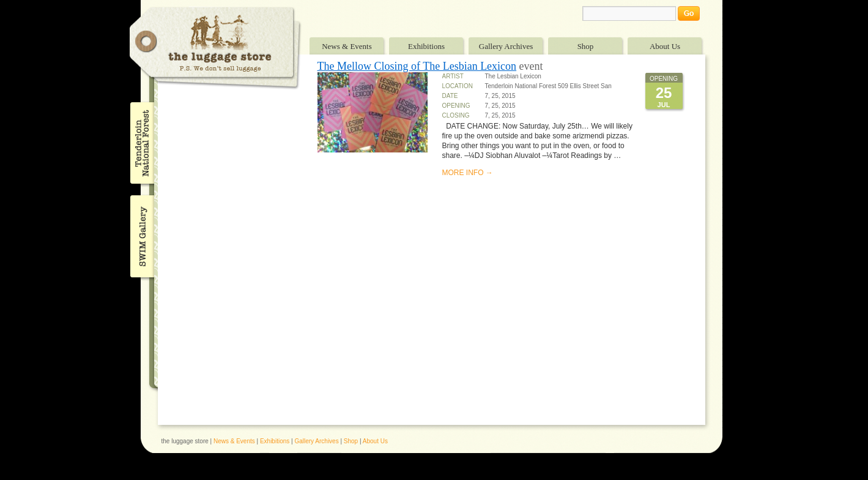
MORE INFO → (468, 173)
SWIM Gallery (141, 234)
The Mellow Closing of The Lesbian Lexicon (417, 66)
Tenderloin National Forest (141, 143)
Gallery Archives (506, 46)
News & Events (347, 46)
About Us (665, 46)
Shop (586, 46)
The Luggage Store (215, 48)
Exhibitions (426, 46)
